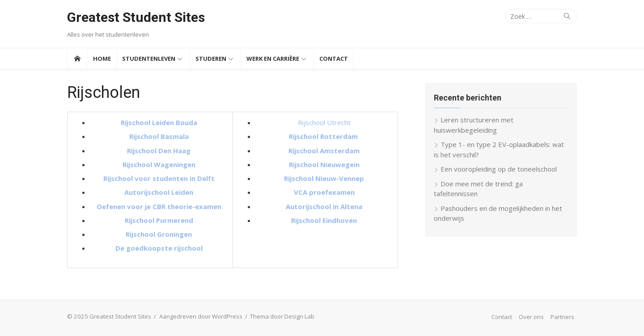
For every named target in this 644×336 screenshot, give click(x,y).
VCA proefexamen (324, 192)
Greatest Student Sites (136, 17)
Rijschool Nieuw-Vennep (324, 178)
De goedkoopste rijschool (159, 248)
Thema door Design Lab (282, 316)
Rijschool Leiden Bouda (159, 122)
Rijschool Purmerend (159, 220)
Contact (334, 59)
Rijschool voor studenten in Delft (159, 178)
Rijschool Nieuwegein (324, 164)
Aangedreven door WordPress (201, 316)
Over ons (531, 317)
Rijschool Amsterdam (324, 151)
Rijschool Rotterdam (324, 136)
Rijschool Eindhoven (324, 220)
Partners (562, 317)
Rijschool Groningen (159, 234)
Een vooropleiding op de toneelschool (499, 169)
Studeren (211, 59)
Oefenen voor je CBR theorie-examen (159, 206)
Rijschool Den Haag (159, 151)
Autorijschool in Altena (324, 206)
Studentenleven (149, 59)
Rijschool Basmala (159, 136)
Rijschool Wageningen (159, 164)
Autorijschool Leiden (159, 192)
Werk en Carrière (273, 59)
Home (102, 59)
